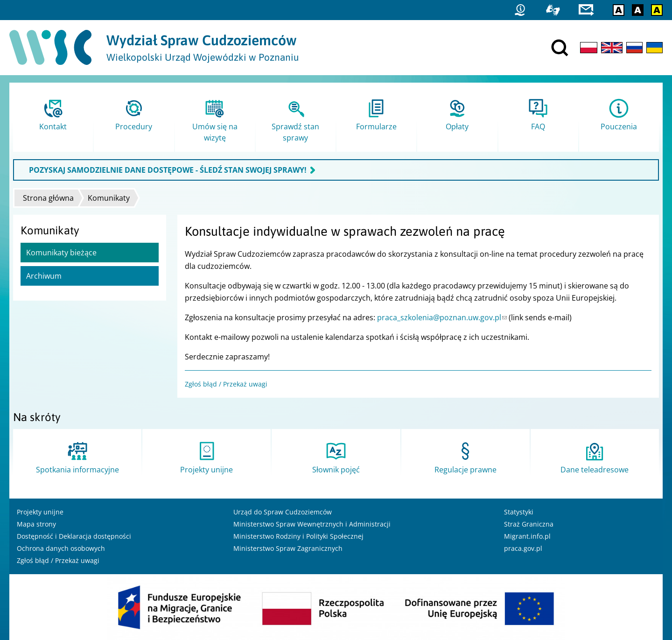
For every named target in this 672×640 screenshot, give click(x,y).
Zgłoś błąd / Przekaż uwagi (226, 384)
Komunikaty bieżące (61, 253)
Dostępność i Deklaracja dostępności (74, 536)
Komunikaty (109, 198)
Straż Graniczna (529, 524)
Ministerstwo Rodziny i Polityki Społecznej (298, 536)
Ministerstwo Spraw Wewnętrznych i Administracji (312, 524)
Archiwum (44, 276)
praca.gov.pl (523, 548)
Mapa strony (36, 524)
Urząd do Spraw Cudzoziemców (283, 512)
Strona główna (48, 198)
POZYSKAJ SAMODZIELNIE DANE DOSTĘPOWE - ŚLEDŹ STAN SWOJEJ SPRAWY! (168, 170)
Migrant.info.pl (527, 536)
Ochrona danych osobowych (61, 548)
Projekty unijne (40, 512)
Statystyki (519, 512)
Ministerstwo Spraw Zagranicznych (288, 548)
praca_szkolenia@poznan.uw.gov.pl (442, 317)
